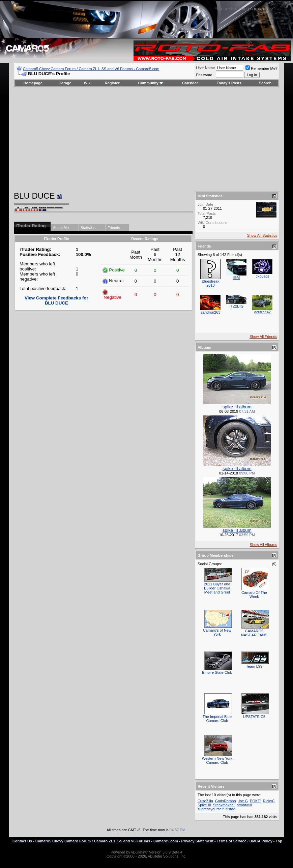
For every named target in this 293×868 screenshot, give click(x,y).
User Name (205, 68)
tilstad (230, 809)
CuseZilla (205, 801)
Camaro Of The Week (254, 595)
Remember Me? (261, 68)
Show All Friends (263, 337)
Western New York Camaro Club (217, 760)
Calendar (190, 83)
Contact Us (22, 841)
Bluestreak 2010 (210, 283)
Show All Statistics (262, 235)
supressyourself (211, 809)
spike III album (237, 407)
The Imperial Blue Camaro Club (217, 719)
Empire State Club (217, 672)
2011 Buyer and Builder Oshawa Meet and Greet (217, 588)
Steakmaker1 (224, 805)
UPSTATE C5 (254, 717)
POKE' (255, 801)
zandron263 (210, 312)
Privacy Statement (197, 841)
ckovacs (263, 276)
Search (266, 83)
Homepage (33, 83)
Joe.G (243, 801)
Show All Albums (263, 545)
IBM (237, 278)
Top (279, 841)
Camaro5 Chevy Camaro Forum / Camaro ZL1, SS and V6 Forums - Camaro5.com (91, 69)
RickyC (269, 801)
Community (151, 83)
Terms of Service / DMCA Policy (245, 841)
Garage (65, 83)
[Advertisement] (146, 139)
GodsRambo (226, 801)
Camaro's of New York (217, 632)
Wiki (88, 83)
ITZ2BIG (237, 306)
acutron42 (262, 312)
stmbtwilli (245, 805)
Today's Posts (229, 83)
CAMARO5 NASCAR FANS (254, 633)
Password (204, 75)
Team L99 (254, 666)
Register (112, 83)
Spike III (204, 805)
